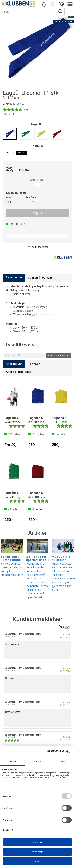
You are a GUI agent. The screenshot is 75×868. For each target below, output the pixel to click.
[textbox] (25, 356)
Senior (21, 153)
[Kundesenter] (44, 4)
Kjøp (37, 213)
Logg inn (52, 4)
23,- (34, 202)
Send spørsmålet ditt (59, 356)
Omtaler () (9, 114)
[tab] (14, 278)
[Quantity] (37, 185)
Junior (8, 153)
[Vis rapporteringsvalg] (67, 655)
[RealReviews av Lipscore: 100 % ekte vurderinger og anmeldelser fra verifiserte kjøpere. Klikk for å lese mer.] (64, 627)
